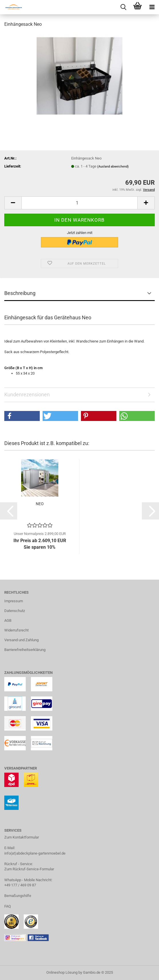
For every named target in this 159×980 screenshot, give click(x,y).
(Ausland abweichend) (113, 167)
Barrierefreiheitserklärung (25, 650)
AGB (8, 620)
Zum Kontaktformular (22, 837)
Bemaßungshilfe (18, 896)
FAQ (8, 906)
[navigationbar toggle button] (152, 7)
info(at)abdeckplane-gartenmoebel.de (35, 853)
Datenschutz (15, 611)
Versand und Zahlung (21, 640)
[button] (13, 203)
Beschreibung (20, 293)
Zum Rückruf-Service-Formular (29, 869)
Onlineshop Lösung (62, 972)
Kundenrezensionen (27, 394)
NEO (40, 504)
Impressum (14, 601)
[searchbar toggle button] (123, 7)
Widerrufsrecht (16, 630)
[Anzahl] (79, 203)
